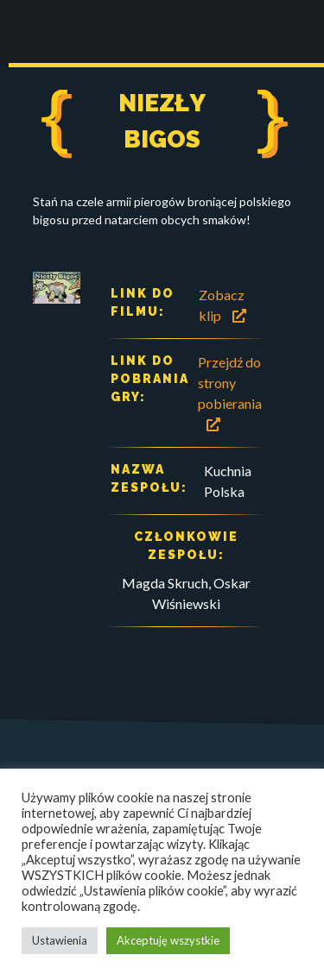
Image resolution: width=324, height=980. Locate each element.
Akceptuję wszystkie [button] (168, 940)
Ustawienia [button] (60, 940)
